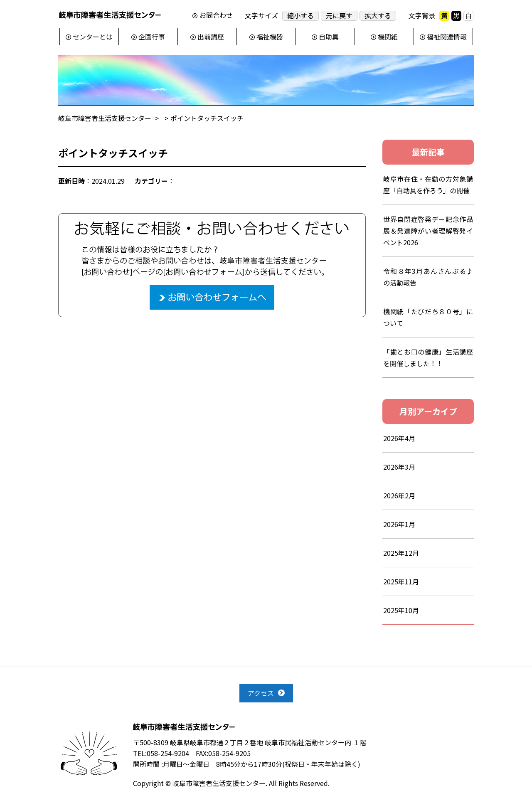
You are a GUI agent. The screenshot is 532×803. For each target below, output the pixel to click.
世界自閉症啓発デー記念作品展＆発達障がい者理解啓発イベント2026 (428, 231)
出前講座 (211, 37)
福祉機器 (270, 37)
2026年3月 (399, 467)
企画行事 (152, 37)
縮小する (300, 16)
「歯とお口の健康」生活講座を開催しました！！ (428, 357)
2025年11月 (401, 581)
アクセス (261, 693)
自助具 (329, 37)
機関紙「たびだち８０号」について (428, 317)
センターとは (93, 37)
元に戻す (339, 16)
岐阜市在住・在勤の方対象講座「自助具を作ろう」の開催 (428, 185)
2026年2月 (399, 495)
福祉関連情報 (447, 37)
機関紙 (388, 37)
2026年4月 (399, 438)
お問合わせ (216, 15)
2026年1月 (399, 524)
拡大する (378, 16)
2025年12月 (401, 553)
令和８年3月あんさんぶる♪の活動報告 (428, 277)
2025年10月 (401, 610)
